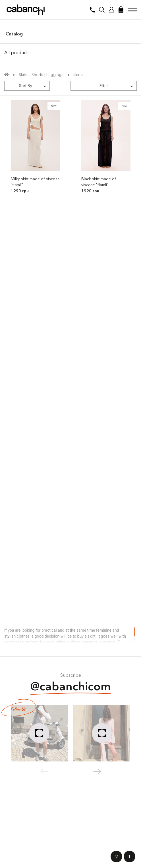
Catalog (14, 34)
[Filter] (104, 86)
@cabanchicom (71, 687)
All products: (18, 52)
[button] (97, 771)
